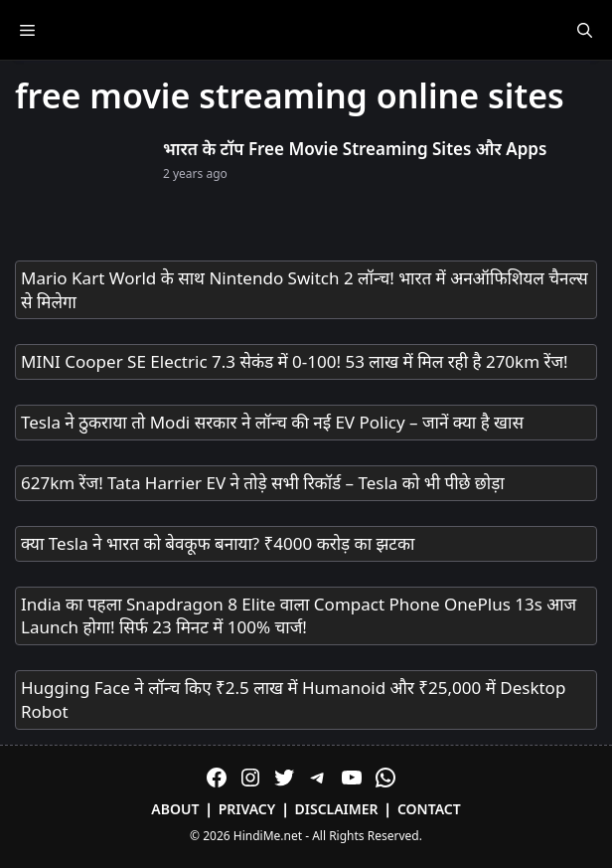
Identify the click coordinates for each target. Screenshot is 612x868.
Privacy (247, 809)
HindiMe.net (268, 836)
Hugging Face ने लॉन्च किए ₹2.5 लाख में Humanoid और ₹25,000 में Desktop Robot (293, 699)
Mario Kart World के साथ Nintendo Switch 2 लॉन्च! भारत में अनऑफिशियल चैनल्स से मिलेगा (305, 290)
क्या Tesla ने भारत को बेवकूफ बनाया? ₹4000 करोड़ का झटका (218, 543)
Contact (429, 809)
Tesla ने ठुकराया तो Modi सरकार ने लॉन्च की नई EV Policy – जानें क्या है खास (272, 422)
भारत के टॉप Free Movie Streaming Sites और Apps (355, 149)
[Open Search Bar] (585, 30)
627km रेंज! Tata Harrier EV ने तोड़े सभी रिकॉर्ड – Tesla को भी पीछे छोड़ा (263, 483)
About (175, 809)
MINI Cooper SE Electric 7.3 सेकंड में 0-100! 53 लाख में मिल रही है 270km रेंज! (295, 361)
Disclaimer (337, 809)
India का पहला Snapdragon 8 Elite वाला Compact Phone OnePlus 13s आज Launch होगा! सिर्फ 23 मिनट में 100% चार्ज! (299, 616)
